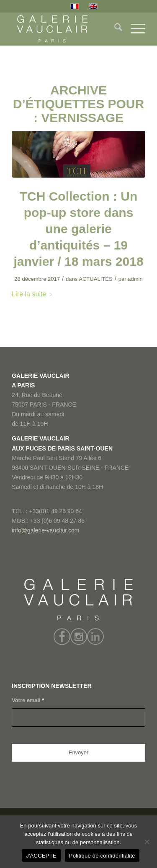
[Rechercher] (114, 29)
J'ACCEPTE (41, 856)
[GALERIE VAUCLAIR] (65, 29)
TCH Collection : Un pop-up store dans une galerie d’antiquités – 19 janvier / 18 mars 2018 (78, 229)
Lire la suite (32, 294)
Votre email (28, 700)
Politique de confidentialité (102, 856)
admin (135, 279)
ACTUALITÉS (95, 279)
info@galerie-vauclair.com (45, 530)
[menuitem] (114, 29)
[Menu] (134, 29)
